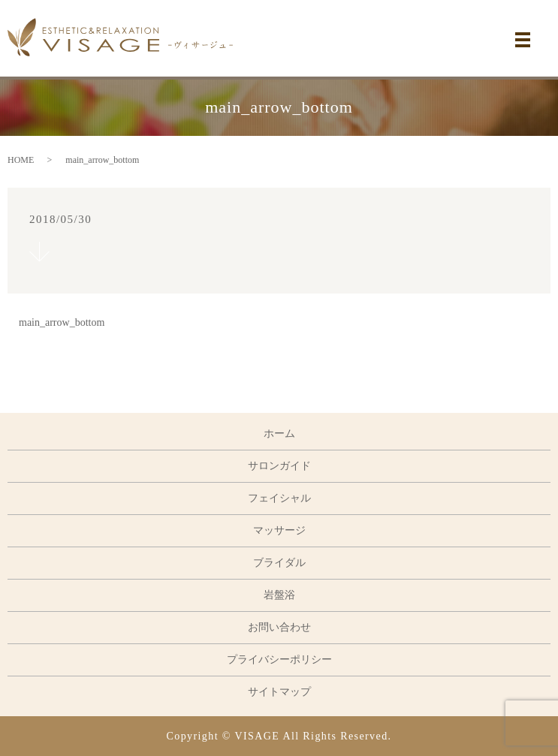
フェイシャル (279, 498)
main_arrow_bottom (62, 322)
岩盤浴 (279, 595)
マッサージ (279, 530)
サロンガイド (279, 466)
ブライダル (279, 563)
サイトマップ (279, 692)
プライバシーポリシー (279, 660)
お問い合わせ (279, 627)
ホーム (279, 434)
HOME (21, 160)
